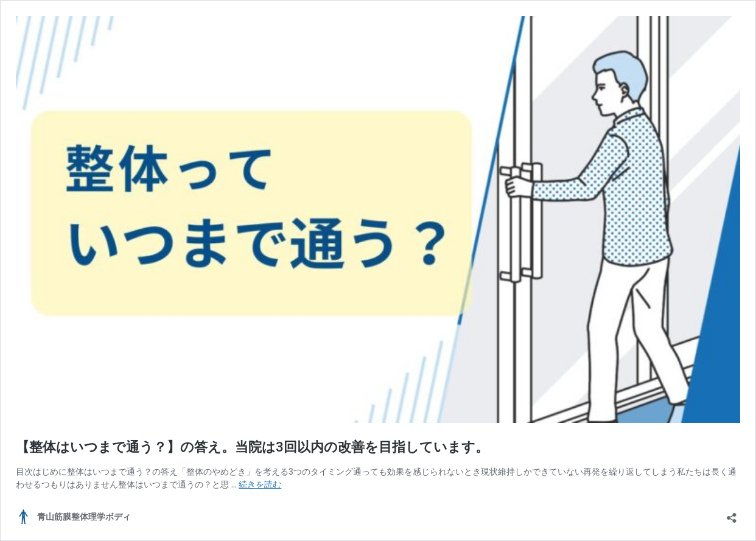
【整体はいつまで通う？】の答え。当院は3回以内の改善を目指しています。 (252, 447)
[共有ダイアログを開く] (732, 514)
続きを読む (260, 484)
